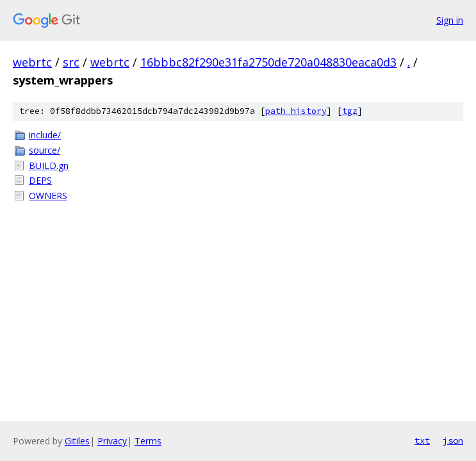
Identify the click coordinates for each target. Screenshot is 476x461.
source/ (45, 150)
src (71, 62)
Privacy (112, 441)
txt (422, 441)
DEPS (40, 180)
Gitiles (77, 441)
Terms (148, 441)
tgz (350, 111)
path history (296, 111)
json (453, 441)
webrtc (32, 62)
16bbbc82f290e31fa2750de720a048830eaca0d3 (268, 62)
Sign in (450, 20)
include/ (45, 135)
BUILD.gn (49, 166)
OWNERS (48, 196)
